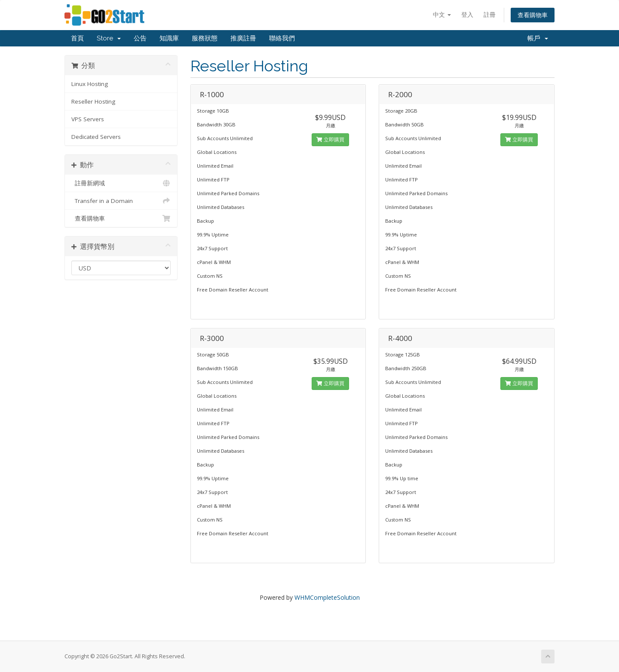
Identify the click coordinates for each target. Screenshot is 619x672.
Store (109, 38)
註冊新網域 (121, 183)
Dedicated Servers (96, 137)
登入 (467, 14)
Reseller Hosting (93, 101)
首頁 (77, 38)
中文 (442, 14)
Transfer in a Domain (121, 201)
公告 (140, 38)
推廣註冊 (243, 38)
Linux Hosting (90, 84)
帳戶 (538, 38)
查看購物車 (533, 15)
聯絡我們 (282, 38)
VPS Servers (88, 119)
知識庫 (169, 38)
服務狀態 (205, 38)
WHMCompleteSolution (327, 597)
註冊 (490, 14)
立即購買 (330, 140)
